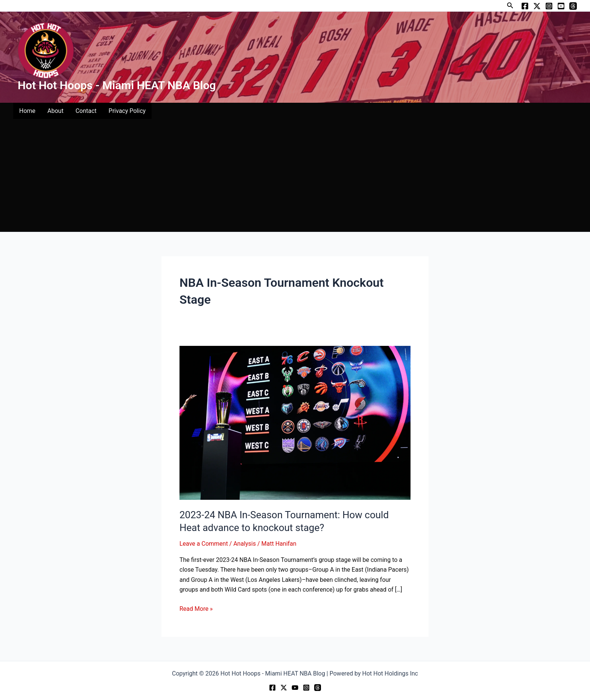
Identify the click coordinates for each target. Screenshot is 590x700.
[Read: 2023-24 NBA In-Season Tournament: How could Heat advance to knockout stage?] (295, 422)
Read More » (196, 608)
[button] (510, 5)
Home (27, 111)
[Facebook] (525, 6)
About (56, 111)
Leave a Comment (204, 544)
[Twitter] (537, 6)
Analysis (245, 544)
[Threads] (573, 6)
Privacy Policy (127, 111)
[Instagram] (549, 6)
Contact (86, 111)
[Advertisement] (295, 175)
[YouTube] (561, 6)
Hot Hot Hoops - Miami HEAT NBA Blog (117, 85)
